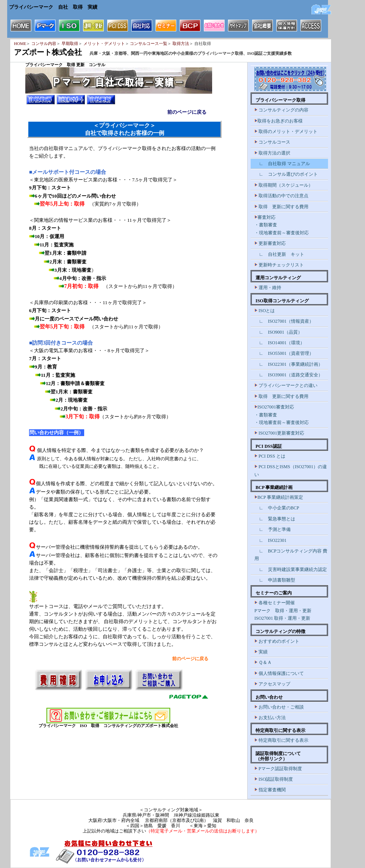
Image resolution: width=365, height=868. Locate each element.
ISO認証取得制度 (274, 779)
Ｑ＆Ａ (263, 662)
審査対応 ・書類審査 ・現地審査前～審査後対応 (282, 225)
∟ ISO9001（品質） (278, 332)
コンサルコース (272, 142)
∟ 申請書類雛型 (275, 580)
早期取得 (70, 43)
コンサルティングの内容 (281, 110)
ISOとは (265, 311)
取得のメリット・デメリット (286, 132)
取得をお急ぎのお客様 (279, 121)
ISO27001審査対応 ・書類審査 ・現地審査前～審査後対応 (282, 415)
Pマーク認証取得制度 (278, 769)
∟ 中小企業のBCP (277, 508)
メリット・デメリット (104, 43)
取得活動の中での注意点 (281, 196)
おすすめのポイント (277, 641)
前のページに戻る (187, 112)
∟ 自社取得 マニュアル (282, 164)
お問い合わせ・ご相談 (279, 707)
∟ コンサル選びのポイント (286, 174)
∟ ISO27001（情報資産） (284, 321)
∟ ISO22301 (270, 540)
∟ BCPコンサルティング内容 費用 (291, 555)
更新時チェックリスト (279, 265)
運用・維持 (268, 288)
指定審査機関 (270, 790)
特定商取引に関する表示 (281, 740)
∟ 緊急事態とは (275, 519)
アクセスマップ (272, 684)
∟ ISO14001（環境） (280, 343)
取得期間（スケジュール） (284, 185)
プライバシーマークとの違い (286, 385)
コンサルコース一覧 (149, 43)
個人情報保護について (279, 673)
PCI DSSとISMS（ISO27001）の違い (291, 470)
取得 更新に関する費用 (281, 207)
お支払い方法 (270, 718)
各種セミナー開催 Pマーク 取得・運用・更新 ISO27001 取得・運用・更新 (283, 610)
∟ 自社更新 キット (279, 254)
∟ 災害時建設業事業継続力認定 (291, 569)
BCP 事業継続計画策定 (279, 497)
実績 (261, 652)
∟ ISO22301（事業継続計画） (289, 364)
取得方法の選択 (272, 153)
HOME (20, 43)
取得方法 (181, 43)
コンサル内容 (44, 43)
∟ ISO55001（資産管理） (284, 353)
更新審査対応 (270, 243)
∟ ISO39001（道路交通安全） (289, 375)
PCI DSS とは (270, 456)
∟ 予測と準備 (273, 529)
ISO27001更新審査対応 (279, 433)
